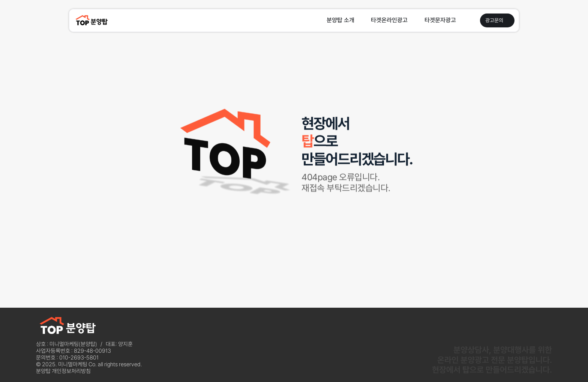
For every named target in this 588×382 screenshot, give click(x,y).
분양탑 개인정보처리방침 (63, 371)
